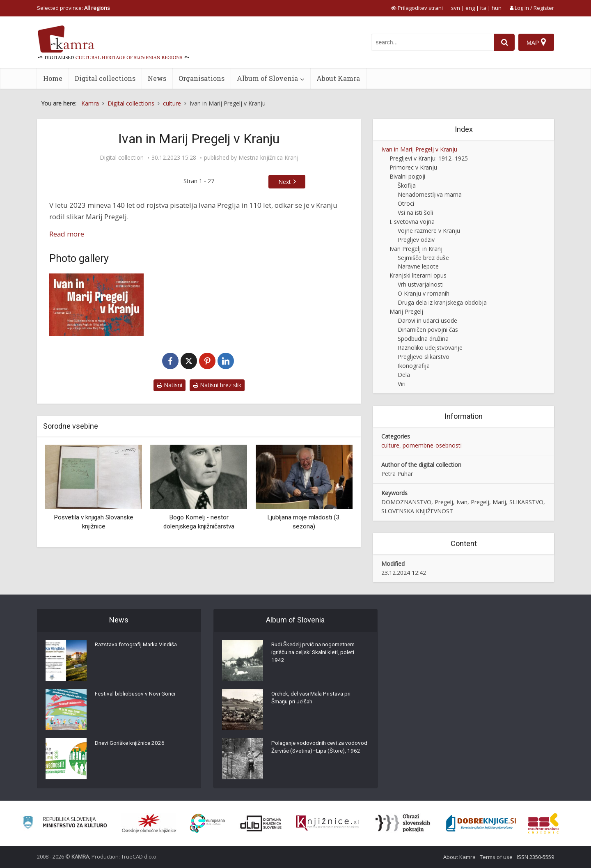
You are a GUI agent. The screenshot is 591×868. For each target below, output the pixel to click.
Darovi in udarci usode (427, 320)
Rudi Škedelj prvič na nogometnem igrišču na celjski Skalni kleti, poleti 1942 (316, 654)
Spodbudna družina (423, 339)
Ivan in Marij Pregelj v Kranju (419, 149)
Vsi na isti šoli (415, 212)
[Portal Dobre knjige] (481, 823)
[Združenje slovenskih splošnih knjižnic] (327, 823)
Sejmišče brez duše (423, 258)
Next (285, 182)
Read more (67, 234)
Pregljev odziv (416, 240)
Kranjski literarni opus (418, 275)
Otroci (406, 203)
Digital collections (105, 78)
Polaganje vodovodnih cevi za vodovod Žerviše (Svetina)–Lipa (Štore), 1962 (312, 753)
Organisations (202, 78)
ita (483, 8)
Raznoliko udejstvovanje (430, 348)
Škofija (407, 185)
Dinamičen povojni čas (428, 330)
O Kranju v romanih (424, 293)
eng (470, 8)
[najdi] (504, 42)
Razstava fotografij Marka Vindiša (139, 646)
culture (390, 445)
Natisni (170, 385)
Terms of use (496, 857)
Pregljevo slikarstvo (424, 357)
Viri (402, 384)
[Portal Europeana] (207, 823)
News (157, 78)
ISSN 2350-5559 (535, 857)
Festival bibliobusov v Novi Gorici (136, 695)
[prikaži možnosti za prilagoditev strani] (417, 8)
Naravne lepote (418, 266)
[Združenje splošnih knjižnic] (543, 823)
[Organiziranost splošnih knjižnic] (149, 823)
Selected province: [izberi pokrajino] (73, 8)
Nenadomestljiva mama (430, 194)
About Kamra (338, 78)
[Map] (536, 42)
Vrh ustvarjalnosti (421, 284)
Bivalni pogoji (407, 176)
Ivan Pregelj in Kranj (416, 249)
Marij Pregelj (406, 311)
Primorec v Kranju (413, 167)
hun (497, 8)
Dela (404, 375)
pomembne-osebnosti (432, 445)
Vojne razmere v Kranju (429, 231)
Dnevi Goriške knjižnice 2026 (131, 744)
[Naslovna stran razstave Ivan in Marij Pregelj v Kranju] (96, 305)
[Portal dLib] (261, 823)
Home (53, 78)
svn (456, 8)
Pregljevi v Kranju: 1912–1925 (429, 158)
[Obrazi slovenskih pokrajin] (403, 823)
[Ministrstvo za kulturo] (65, 823)
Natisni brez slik (217, 385)
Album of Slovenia (267, 78)
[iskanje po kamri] (432, 42)
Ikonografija (414, 366)
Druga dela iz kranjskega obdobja (442, 302)
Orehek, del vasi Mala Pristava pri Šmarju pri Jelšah (314, 699)
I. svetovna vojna (412, 222)
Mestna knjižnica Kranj (268, 158)
